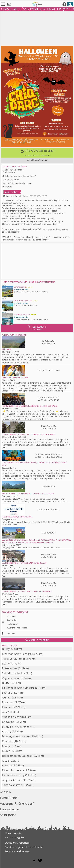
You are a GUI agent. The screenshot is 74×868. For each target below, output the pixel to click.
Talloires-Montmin (13, 659)
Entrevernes (10, 668)
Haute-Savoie (13, 624)
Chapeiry (8, 741)
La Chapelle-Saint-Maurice (18, 688)
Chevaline (8, 722)
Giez (5, 761)
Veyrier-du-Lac (11, 678)
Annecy (7, 731)
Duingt (6, 649)
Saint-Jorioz (12, 620)
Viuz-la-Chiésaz (11, 717)
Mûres (6, 751)
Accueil (5, 792)
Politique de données (17, 851)
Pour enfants (12, 192)
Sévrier (6, 663)
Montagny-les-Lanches (16, 736)
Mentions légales (15, 837)
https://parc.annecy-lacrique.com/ (21, 176)
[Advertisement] (37, 28)
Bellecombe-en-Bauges (16, 756)
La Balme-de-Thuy (13, 775)
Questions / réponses (17, 843)
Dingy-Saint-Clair (12, 727)
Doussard (8, 702)
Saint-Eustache (11, 673)
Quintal (7, 697)
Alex (5, 712)
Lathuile (7, 693)
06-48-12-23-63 (12, 180)
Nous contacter (14, 833)
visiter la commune (37, 640)
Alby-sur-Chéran (12, 780)
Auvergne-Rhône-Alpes (17, 628)
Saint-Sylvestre (11, 785)
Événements (9, 798)
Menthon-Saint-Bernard (17, 654)
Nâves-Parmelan (12, 770)
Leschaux (8, 707)
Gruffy (6, 746)
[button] (37, 153)
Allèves (6, 765)
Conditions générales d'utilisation (24, 847)
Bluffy (6, 683)
